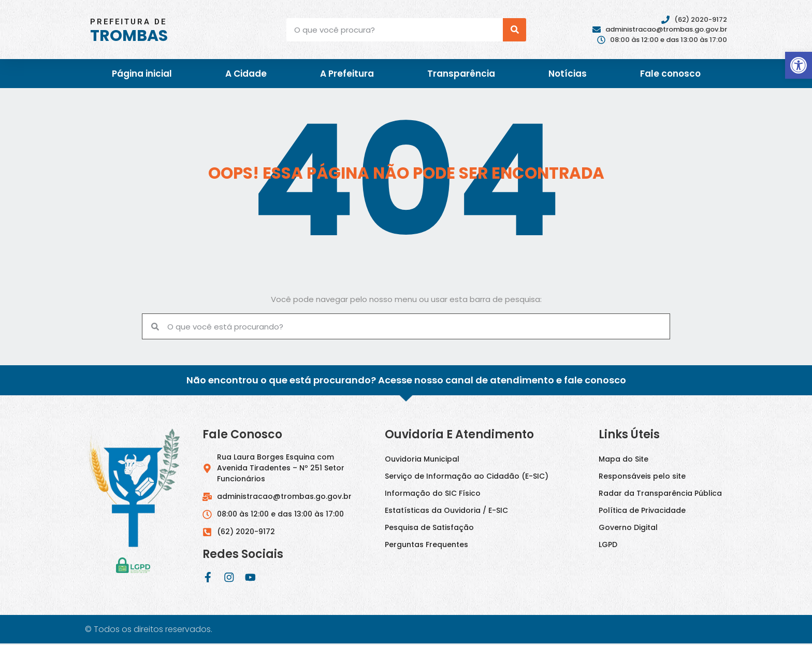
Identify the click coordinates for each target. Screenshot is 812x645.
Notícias (568, 74)
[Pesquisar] (514, 30)
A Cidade (246, 74)
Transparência (461, 74)
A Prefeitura (347, 74)
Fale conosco (670, 74)
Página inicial (142, 74)
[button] (799, 65)
